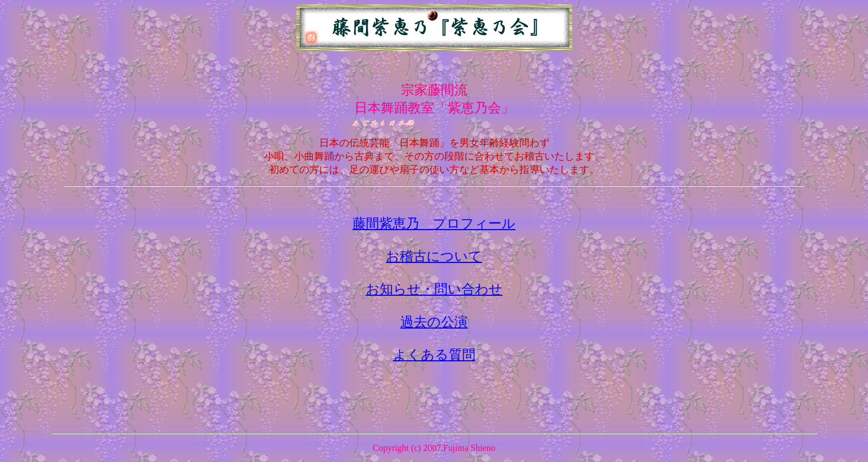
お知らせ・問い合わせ (434, 289)
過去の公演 (434, 322)
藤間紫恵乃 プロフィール (434, 223)
